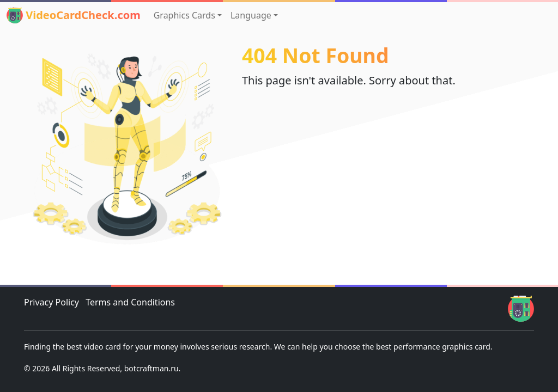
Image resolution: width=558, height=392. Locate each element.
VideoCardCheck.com (74, 15)
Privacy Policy (51, 302)
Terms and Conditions (130, 302)
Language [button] (251, 15)
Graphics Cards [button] (184, 15)
